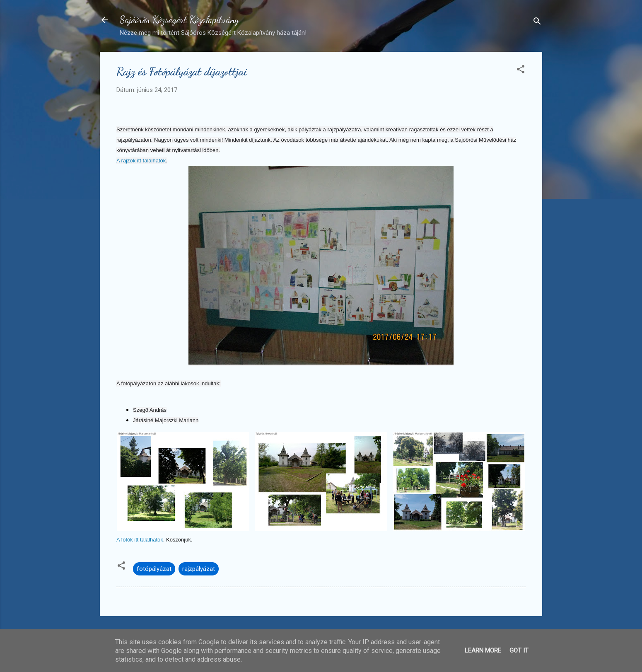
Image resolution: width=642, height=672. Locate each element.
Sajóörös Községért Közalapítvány (179, 20)
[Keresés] (537, 23)
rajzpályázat (199, 569)
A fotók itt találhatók (140, 540)
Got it (519, 650)
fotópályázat (154, 569)
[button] (521, 71)
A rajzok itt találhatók (141, 161)
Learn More (483, 650)
